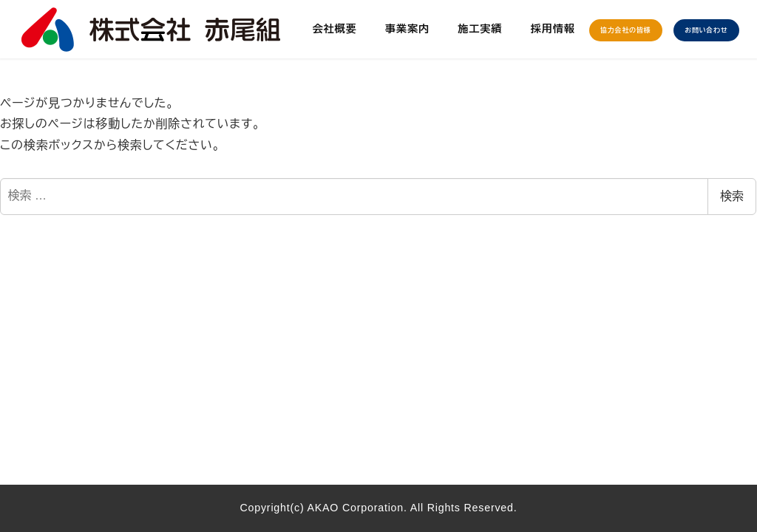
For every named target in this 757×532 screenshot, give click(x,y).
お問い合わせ (706, 30)
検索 (732, 196)
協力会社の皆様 (626, 30)
